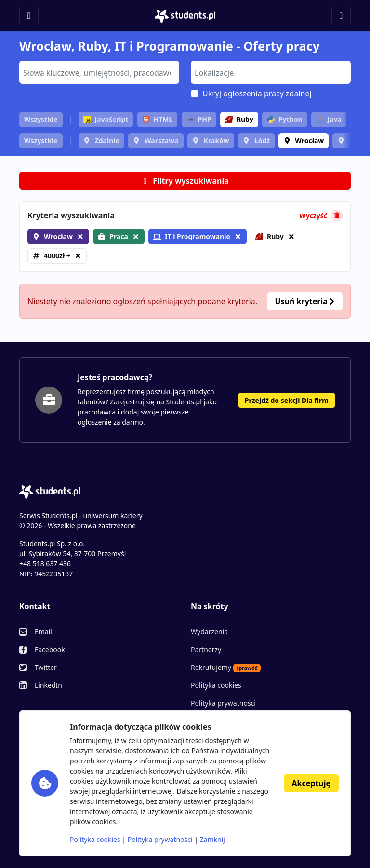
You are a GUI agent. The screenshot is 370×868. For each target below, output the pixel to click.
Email (43, 632)
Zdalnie (107, 140)
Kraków (217, 140)
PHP (199, 119)
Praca (119, 236)
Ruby (239, 119)
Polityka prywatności (223, 703)
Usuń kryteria (305, 301)
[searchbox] (98, 72)
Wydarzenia (209, 632)
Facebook (50, 649)
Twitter (46, 667)
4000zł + (57, 256)
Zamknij (212, 839)
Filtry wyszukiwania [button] (185, 181)
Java (329, 119)
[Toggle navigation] (29, 15)
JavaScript (106, 119)
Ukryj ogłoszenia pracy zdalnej (257, 93)
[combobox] (99, 72)
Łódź (262, 140)
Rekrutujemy (226, 668)
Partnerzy (206, 649)
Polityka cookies (216, 685)
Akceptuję (311, 783)
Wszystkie (41, 119)
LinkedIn (48, 685)
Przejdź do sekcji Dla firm (287, 400)
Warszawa (162, 140)
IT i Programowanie (192, 236)
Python (285, 119)
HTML (158, 119)
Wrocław (309, 140)
